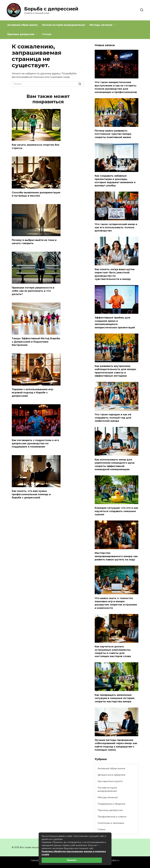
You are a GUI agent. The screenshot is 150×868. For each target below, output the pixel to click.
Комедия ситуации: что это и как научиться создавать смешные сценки (116, 511)
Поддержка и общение (112, 804)
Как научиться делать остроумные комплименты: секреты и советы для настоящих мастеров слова (113, 651)
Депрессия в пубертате (112, 775)
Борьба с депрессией (51, 9)
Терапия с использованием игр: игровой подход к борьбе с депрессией (33, 393)
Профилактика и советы (112, 817)
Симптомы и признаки (111, 823)
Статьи (47, 34)
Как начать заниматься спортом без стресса (35, 146)
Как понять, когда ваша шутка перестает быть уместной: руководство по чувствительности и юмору (115, 274)
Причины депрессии (21, 34)
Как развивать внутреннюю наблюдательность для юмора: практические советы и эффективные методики (115, 371)
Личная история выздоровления (64, 25)
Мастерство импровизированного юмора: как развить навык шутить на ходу (116, 556)
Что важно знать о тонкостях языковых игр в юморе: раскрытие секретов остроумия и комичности (116, 603)
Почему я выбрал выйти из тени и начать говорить (34, 242)
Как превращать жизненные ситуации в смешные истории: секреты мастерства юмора (115, 698)
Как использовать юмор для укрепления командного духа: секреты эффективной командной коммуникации (115, 464)
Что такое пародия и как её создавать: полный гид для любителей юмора (113, 418)
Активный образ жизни (22, 25)
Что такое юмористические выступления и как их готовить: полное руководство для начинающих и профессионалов (116, 87)
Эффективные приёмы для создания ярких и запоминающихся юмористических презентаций (115, 322)
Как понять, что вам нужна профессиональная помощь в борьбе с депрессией (31, 494)
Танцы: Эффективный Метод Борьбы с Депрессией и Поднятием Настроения (36, 342)
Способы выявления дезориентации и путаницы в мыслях (36, 194)
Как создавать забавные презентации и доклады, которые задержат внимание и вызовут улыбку (115, 181)
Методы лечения (101, 25)
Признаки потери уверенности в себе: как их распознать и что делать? (33, 291)
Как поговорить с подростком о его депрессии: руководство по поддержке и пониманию (35, 443)
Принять (72, 860)
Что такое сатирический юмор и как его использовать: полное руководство (116, 227)
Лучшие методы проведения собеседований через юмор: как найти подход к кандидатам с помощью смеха (116, 745)
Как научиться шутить (110, 781)
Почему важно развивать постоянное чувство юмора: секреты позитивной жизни (113, 134)
